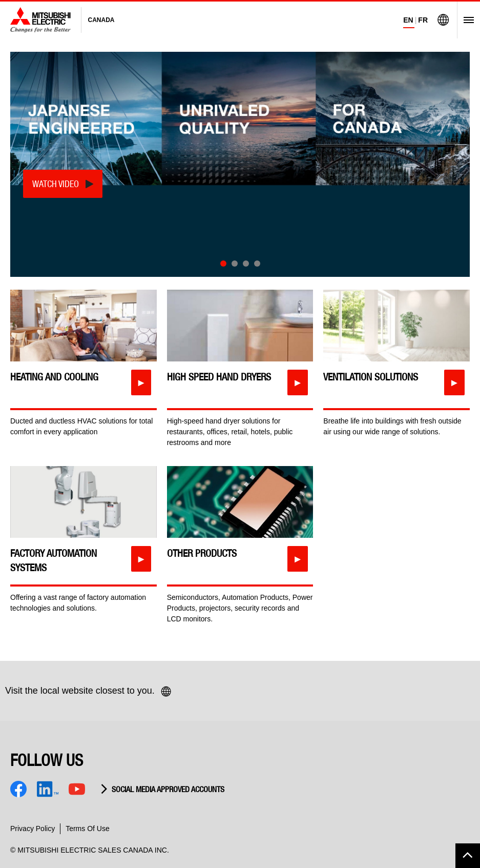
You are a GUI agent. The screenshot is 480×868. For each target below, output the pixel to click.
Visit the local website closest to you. (89, 692)
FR (423, 20)
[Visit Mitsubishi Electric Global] (443, 20)
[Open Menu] (465, 20)
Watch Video (56, 184)
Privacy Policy (33, 829)
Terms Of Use (88, 829)
